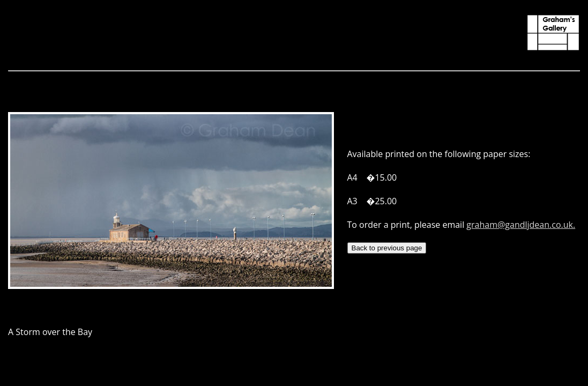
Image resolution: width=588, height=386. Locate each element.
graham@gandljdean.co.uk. (521, 225)
